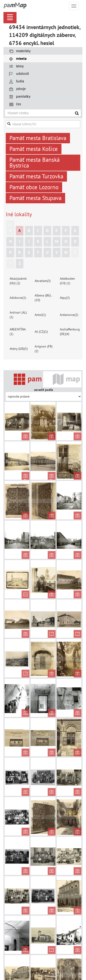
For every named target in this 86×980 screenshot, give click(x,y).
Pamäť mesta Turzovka (36, 176)
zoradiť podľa (44, 390)
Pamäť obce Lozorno (34, 187)
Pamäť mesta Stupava (35, 198)
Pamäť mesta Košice (34, 149)
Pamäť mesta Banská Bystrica (35, 163)
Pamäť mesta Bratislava (38, 138)
